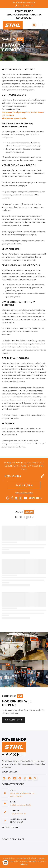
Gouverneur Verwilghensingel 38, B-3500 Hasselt (23, 112)
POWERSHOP (24, 11)
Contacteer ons (14, 720)
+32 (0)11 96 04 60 (18, 814)
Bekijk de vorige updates (24, 492)
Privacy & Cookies (9, 861)
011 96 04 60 (8, 115)
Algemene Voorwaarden (26, 861)
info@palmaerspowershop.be (14, 118)
